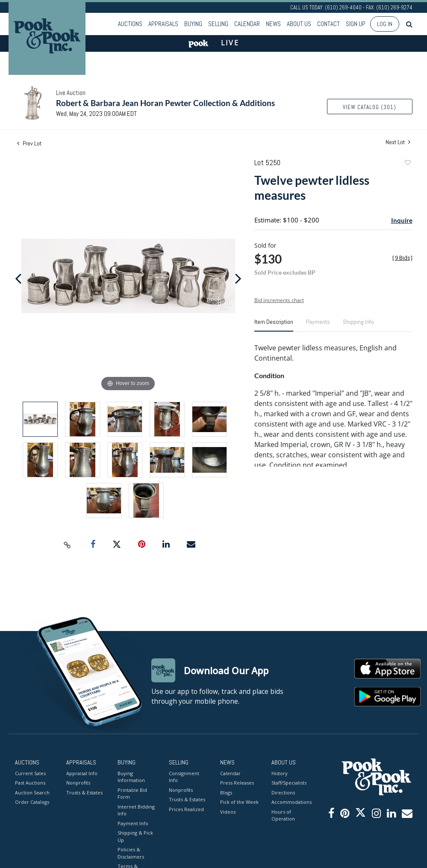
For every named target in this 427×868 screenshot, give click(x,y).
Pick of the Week (239, 802)
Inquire (402, 220)
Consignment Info (184, 777)
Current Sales (30, 773)
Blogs (226, 792)
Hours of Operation (283, 815)
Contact (328, 24)
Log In (385, 24)
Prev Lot (29, 143)
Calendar (247, 24)
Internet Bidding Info (136, 810)
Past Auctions (30, 783)
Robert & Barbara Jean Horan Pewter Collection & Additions (165, 103)
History (280, 773)
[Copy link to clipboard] (67, 545)
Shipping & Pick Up (135, 836)
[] (402, 258)
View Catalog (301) (370, 107)
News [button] (273, 24)
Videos (228, 812)
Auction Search (32, 792)
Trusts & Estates (84, 792)
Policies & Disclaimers (131, 853)
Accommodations (291, 802)
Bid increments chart (279, 300)
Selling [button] (218, 24)
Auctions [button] (130, 24)
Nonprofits (78, 783)
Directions (283, 792)
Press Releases (237, 783)
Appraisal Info (82, 773)
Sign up (356, 24)
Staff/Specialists (289, 783)
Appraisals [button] (163, 24)
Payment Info (133, 823)
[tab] (274, 325)
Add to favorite (407, 164)
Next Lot (398, 142)
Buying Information (131, 777)
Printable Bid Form (132, 794)
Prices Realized (186, 809)
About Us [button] (299, 24)
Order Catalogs (32, 802)
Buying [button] (193, 24)
